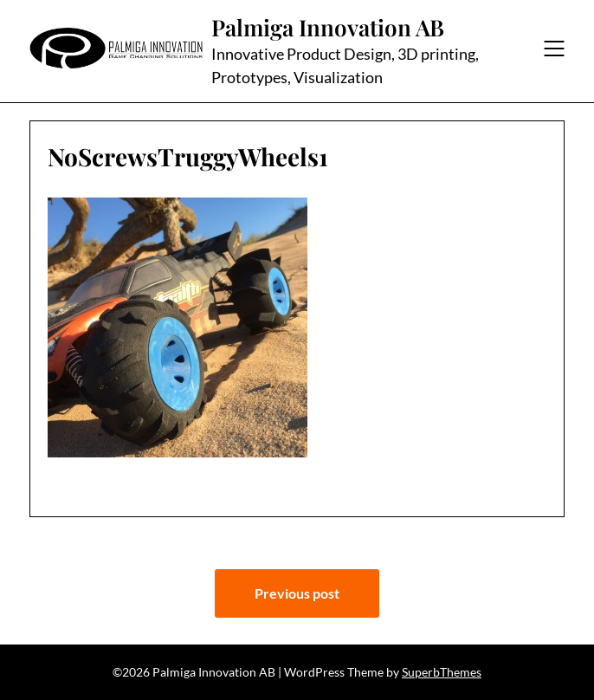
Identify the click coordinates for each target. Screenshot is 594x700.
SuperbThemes (442, 672)
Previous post (297, 593)
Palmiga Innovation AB (328, 28)
